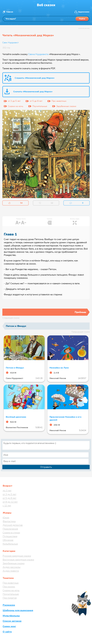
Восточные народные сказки (18, 560)
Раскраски (9, 605)
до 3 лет (7, 491)
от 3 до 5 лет (9, 494)
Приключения (10, 529)
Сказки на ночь (11, 590)
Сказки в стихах (11, 533)
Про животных (11, 583)
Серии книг (9, 626)
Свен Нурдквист (11, 43)
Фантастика (9, 521)
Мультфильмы (11, 616)
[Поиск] (46, 19)
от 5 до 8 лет (9, 498)
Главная (10, 12)
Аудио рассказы (12, 567)
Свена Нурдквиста (38, 54)
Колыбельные (10, 544)
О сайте (7, 632)
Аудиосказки (84, 12)
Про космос (9, 587)
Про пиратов (10, 598)
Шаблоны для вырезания (18, 610)
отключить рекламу (84, 28)
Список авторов (12, 621)
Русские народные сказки (17, 556)
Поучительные (11, 594)
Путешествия (10, 536)
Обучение (8, 540)
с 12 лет (7, 506)
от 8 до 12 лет (10, 502)
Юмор (6, 518)
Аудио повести (11, 571)
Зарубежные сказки (14, 563)
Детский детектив (13, 525)
